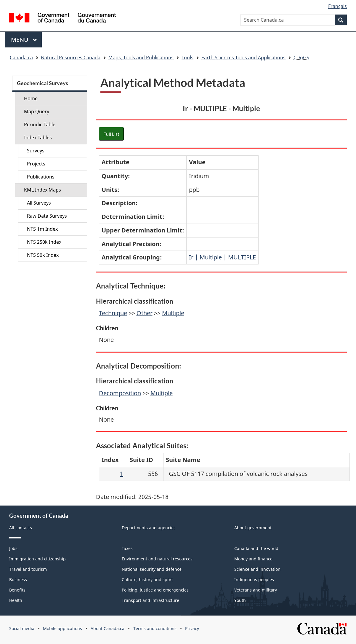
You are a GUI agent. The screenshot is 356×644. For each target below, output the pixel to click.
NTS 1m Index (42, 229)
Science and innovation (257, 569)
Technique (113, 313)
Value (197, 162)
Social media (22, 628)
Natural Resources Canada (71, 58)
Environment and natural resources (157, 559)
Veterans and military (256, 590)
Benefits (17, 590)
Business (18, 580)
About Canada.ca (108, 628)
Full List (111, 134)
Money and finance (253, 559)
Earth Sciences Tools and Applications (243, 58)
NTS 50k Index (43, 255)
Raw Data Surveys (47, 216)
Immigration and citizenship (37, 559)
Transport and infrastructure (150, 600)
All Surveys (39, 203)
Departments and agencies (149, 528)
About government (253, 528)
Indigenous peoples (254, 580)
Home (31, 98)
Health (16, 600)
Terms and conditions (155, 628)
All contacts (21, 528)
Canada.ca (21, 58)
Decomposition (120, 393)
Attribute (116, 162)
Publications (41, 177)
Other (145, 313)
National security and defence (152, 569)
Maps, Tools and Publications (141, 58)
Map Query (37, 111)
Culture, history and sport (147, 580)
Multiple (173, 313)
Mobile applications (62, 628)
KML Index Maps (43, 190)
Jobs (13, 548)
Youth (240, 600)
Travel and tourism (28, 569)
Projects (36, 164)
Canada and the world (256, 548)
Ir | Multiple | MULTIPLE (222, 257)
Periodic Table (40, 125)
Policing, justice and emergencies (155, 590)
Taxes (127, 548)
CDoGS (301, 58)
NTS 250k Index (44, 242)
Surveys (36, 151)
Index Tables (38, 138)
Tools (187, 58)
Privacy (192, 628)
